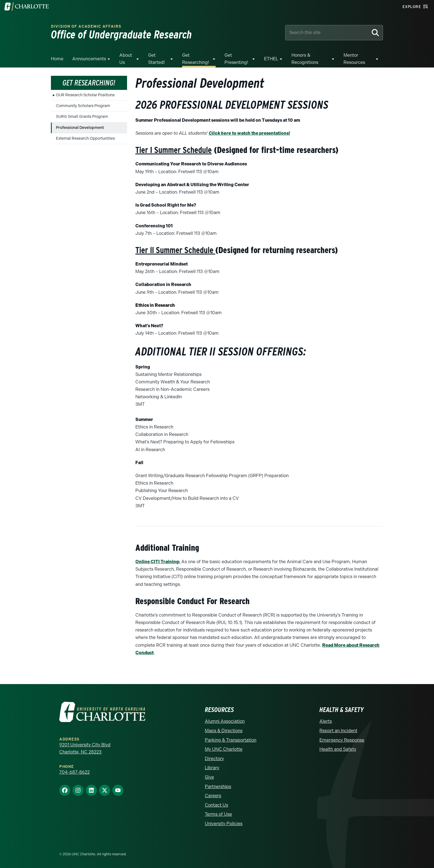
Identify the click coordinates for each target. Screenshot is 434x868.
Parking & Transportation (231, 740)
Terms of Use (218, 814)
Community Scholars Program (83, 106)
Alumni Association (225, 721)
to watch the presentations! (249, 133)
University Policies (224, 824)
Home (57, 59)
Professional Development (80, 128)
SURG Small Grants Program (82, 117)
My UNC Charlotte (224, 749)
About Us (126, 59)
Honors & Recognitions (305, 59)
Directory (214, 759)
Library (212, 768)
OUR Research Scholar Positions (85, 95)
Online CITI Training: (158, 562)
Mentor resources (354, 59)
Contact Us (216, 805)
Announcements (89, 59)
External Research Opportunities (85, 138)
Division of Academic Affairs (86, 26)
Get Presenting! (236, 59)
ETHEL (271, 59)
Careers (213, 796)
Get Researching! (196, 59)
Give (209, 777)
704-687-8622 (74, 772)
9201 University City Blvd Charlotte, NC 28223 (85, 748)
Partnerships (218, 787)
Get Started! (156, 59)
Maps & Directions (224, 731)
